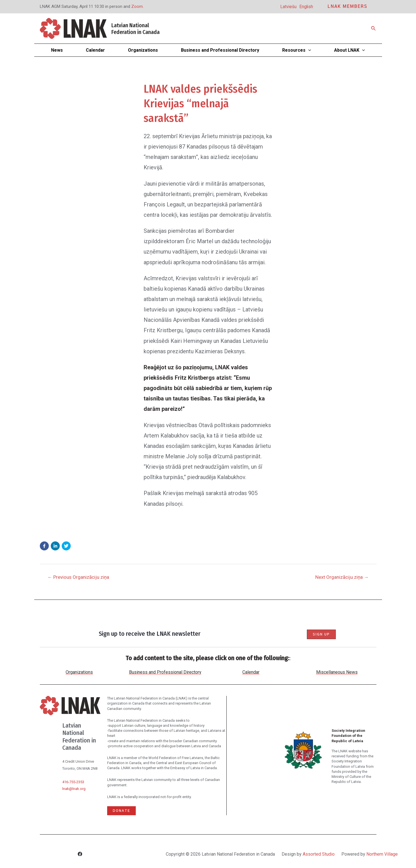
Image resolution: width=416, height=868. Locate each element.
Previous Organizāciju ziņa (78, 577)
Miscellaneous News (337, 672)
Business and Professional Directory (165, 672)
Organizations (79, 672)
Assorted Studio (319, 854)
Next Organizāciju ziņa (342, 577)
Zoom (137, 6)
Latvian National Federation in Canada (135, 29)
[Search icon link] (374, 29)
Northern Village (382, 854)
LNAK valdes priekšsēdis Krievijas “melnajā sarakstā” (200, 104)
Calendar (251, 672)
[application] (308, 50)
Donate (121, 811)
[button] (44, 546)
